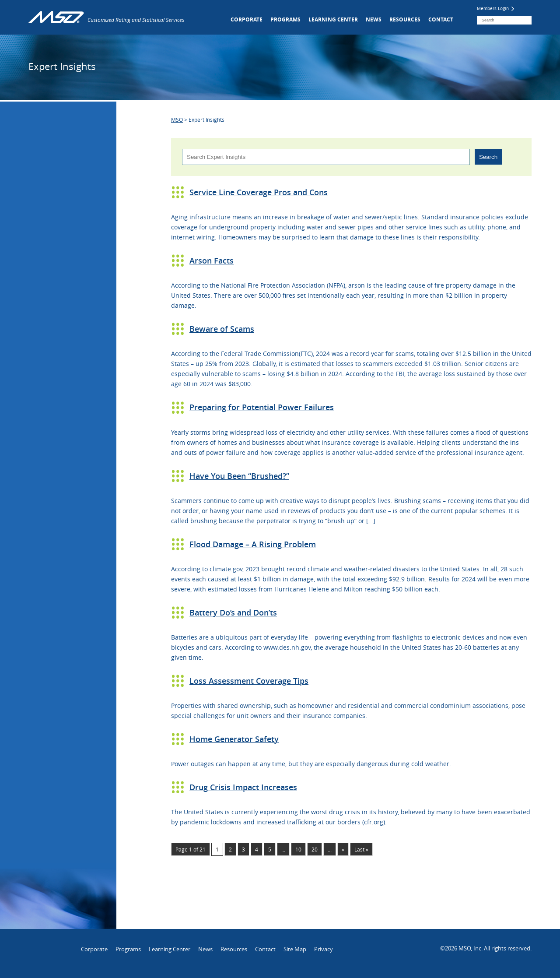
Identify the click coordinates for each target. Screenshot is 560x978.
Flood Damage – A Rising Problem (253, 544)
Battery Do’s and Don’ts (233, 612)
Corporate (247, 19)
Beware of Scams (222, 329)
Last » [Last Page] (361, 849)
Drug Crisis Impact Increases (243, 787)
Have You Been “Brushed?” (239, 476)
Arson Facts (212, 260)
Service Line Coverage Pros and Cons (259, 192)
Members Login (495, 9)
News (374, 19)
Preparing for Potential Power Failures (262, 407)
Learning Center (333, 19)
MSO (177, 120)
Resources (405, 19)
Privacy (324, 949)
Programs (285, 19)
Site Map (295, 949)
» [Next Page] (343, 849)
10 (298, 849)
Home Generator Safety (234, 739)
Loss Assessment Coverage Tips (249, 681)
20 (315, 849)
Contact (441, 19)
